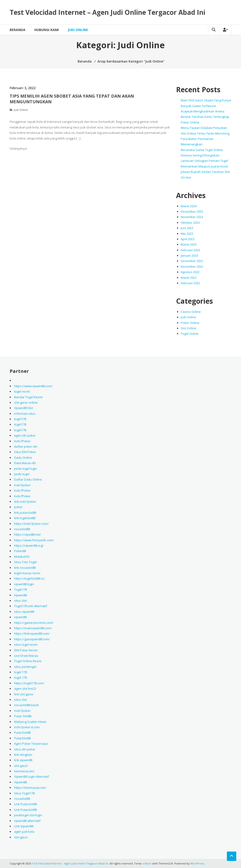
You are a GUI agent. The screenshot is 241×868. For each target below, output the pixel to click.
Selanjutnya (18, 148)
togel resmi (22, 391)
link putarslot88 (25, 513)
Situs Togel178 (24, 793)
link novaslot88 (25, 568)
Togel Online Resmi (28, 661)
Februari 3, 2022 (23, 88)
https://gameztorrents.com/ (34, 623)
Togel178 (20, 589)
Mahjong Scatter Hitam (30, 722)
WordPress (197, 863)
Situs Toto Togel (25, 562)
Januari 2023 (189, 255)
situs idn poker (25, 749)
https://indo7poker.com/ (31, 524)
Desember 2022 (192, 261)
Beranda (18, 30)
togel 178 (20, 672)
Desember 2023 (192, 211)
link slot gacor (24, 694)
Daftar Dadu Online (28, 479)
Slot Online (189, 328)
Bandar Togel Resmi (28, 397)
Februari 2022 (190, 283)
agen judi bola (24, 832)
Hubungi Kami (47, 30)
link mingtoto (23, 755)
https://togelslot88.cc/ (29, 578)
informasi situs (25, 414)
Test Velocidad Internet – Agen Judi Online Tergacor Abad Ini (107, 12)
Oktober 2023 (190, 223)
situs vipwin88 (24, 612)
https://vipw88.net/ (28, 534)
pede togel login (26, 469)
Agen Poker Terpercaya (31, 744)
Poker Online (190, 323)
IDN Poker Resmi (26, 650)
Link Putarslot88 (25, 804)
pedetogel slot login (28, 815)
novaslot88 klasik (26, 705)
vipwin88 (20, 617)
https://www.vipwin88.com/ (33, 386)
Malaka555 (22, 557)
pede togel (22, 474)
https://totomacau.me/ (30, 788)
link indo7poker (25, 502)
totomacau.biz (24, 771)
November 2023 (192, 217)
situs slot (20, 601)
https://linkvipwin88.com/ (32, 633)
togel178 (20, 419)
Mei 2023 (187, 234)
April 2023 (188, 239)
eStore (147, 863)
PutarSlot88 (22, 733)
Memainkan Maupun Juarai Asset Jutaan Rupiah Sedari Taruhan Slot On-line (205, 172)
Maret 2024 (189, 206)
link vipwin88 (23, 760)
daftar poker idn (26, 446)
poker (18, 507)
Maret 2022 (189, 278)
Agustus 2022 (190, 272)
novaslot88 (22, 529)
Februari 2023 (190, 250)
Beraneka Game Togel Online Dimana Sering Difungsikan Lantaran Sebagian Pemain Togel (204, 155)
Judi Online (78, 30)
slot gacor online (26, 402)
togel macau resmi (27, 573)
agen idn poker (25, 435)
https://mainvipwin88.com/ (33, 628)
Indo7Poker (22, 441)
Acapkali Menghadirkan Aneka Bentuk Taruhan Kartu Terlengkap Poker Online (205, 117)
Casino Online (191, 312)
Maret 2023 (189, 244)
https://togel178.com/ (29, 683)
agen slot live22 (25, 689)
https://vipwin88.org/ (29, 545)
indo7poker (22, 485)
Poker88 (20, 551)
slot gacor (21, 766)
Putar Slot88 (23, 716)
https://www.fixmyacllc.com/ (34, 540)
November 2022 (192, 267)
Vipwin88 (20, 595)
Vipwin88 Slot (24, 408)
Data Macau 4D (25, 463)
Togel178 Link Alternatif (31, 606)
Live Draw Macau (26, 656)
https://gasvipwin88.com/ (32, 639)
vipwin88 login (24, 584)
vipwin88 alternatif (27, 821)
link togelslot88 (25, 518)
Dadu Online (23, 458)
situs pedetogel (25, 667)
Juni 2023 (187, 228)
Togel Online (190, 334)
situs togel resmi (26, 645)
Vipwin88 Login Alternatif (32, 776)
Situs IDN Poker (25, 452)
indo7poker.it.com (27, 727)
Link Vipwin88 (24, 826)
